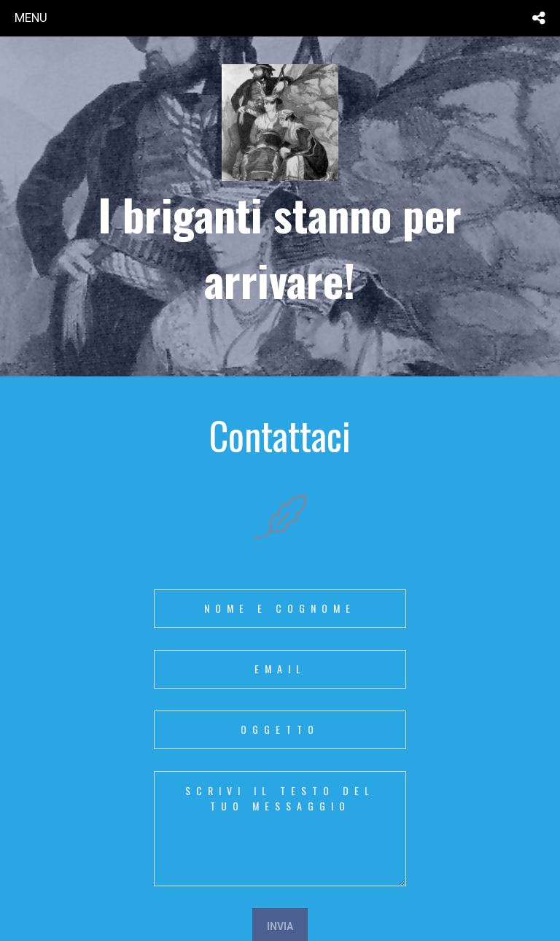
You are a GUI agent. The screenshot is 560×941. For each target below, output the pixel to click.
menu (31, 18)
